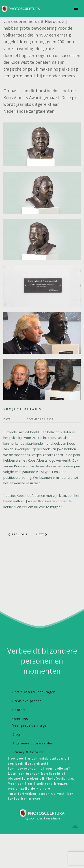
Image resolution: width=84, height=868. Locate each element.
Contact (19, 710)
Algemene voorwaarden (33, 743)
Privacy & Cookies (28, 752)
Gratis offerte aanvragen (34, 692)
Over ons (20, 719)
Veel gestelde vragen (30, 725)
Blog (16, 734)
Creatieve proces (27, 701)
